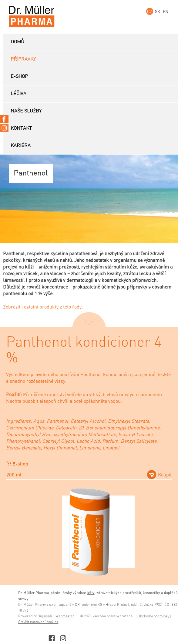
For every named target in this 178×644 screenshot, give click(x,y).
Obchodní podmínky (153, 616)
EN (166, 11)
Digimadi (45, 616)
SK (158, 11)
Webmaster (65, 616)
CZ (150, 11)
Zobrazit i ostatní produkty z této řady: (43, 307)
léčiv (91, 593)
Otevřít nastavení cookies (38, 622)
